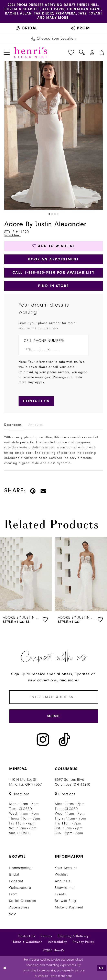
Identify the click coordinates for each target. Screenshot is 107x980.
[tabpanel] (53, 135)
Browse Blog (65, 901)
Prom (14, 894)
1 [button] (49, 214)
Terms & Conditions (28, 942)
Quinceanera (20, 888)
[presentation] (26, 574)
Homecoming (20, 868)
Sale (13, 914)
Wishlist (61, 874)
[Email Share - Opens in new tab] (43, 491)
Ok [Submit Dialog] (101, 968)
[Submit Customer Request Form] (36, 401)
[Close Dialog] (5, 968)
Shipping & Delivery (73, 936)
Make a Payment (69, 907)
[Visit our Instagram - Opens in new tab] (43, 740)
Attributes (36, 425)
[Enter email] (54, 697)
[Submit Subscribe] (54, 716)
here (69, 976)
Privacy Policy (83, 942)
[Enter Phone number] (51, 349)
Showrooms (65, 888)
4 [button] (58, 214)
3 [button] (55, 214)
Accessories (19, 907)
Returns (46, 936)
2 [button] (52, 214)
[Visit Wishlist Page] (71, 53)
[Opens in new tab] (19, 794)
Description (13, 425)
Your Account (66, 868)
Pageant (16, 881)
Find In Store (53, 286)
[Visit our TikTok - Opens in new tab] (64, 740)
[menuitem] (27, 28)
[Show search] (82, 53)
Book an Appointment (53, 259)
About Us (63, 881)
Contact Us (27, 936)
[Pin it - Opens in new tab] (33, 491)
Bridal (14, 874)
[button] (7, 52)
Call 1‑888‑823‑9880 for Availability (54, 273)
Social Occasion (23, 901)
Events (60, 894)
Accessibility (58, 942)
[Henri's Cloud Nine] (31, 53)
